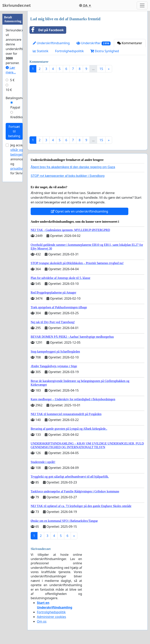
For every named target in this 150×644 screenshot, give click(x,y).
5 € (12, 80)
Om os (42, 621)
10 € (9, 90)
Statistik (41, 51)
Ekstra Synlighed (105, 51)
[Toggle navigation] (142, 5)
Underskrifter (93, 43)
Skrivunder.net (17, 5)
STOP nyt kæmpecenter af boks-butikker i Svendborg (68, 176)
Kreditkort (18, 117)
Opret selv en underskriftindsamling (80, 211)
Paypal (15, 107)
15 (101, 69)
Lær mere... (11, 70)
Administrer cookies (51, 617)
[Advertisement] (87, 106)
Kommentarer (130, 43)
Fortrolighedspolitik (69, 51)
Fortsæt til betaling (14, 131)
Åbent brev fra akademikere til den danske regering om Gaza (73, 167)
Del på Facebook (47, 30)
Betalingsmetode (18, 98)
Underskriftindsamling (51, 43)
